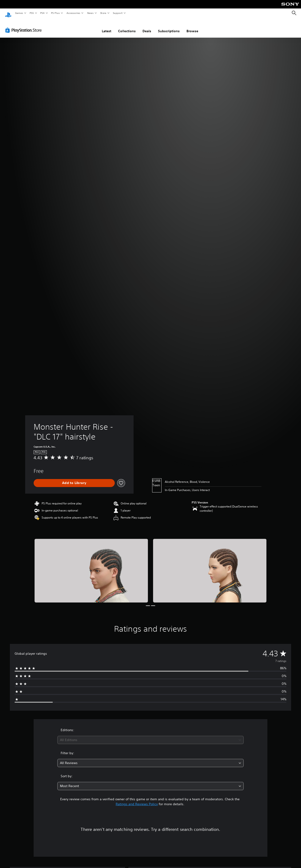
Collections (127, 27)
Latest (107, 27)
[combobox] (151, 735)
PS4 (42, 13)
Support (117, 13)
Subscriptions (169, 27)
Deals (147, 27)
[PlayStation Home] (8, 13)
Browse (192, 27)
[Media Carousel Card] (91, 566)
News (90, 13)
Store (103, 13)
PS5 (32, 13)
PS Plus (55, 13)
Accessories (73, 13)
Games (19, 13)
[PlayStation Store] (24, 26)
